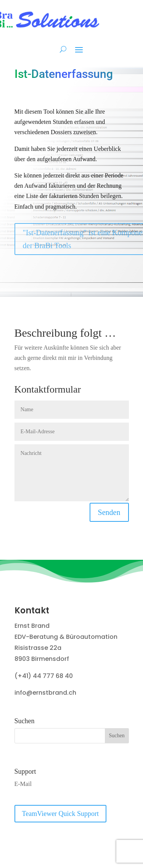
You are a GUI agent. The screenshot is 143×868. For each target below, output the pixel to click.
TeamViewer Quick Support (61, 814)
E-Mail (23, 784)
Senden (109, 512)
